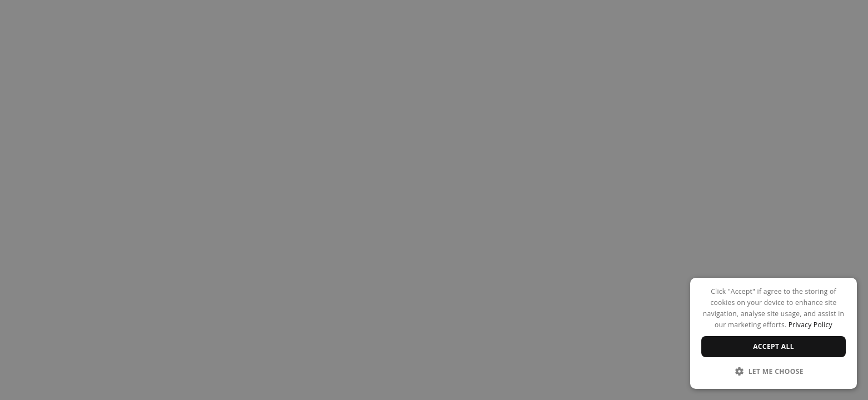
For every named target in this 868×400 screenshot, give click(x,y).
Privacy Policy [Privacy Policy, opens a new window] (810, 325)
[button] (774, 371)
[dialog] (774, 333)
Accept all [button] (774, 346)
